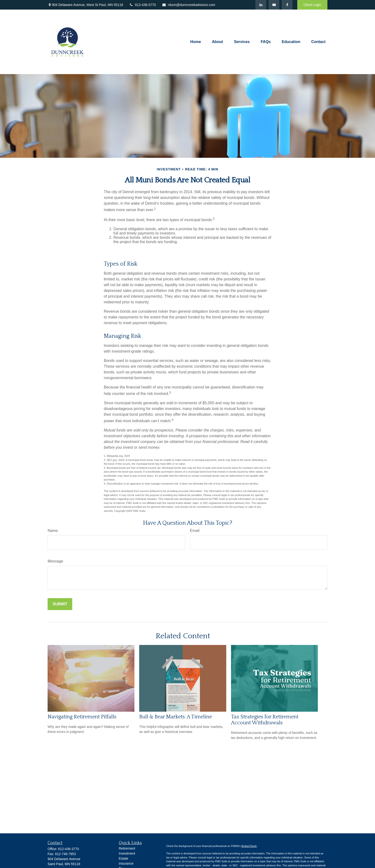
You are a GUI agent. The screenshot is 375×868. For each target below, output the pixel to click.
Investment (127, 853)
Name (53, 531)
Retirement (127, 848)
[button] (196, 42)
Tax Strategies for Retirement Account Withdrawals (265, 720)
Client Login (312, 5)
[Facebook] (287, 5)
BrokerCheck (249, 846)
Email (195, 531)
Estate (124, 858)
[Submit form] (60, 604)
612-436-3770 (143, 5)
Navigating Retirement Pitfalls (82, 717)
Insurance (126, 863)
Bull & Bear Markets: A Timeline (176, 717)
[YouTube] (274, 5)
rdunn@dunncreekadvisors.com (189, 5)
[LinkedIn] (261, 5)
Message (55, 561)
